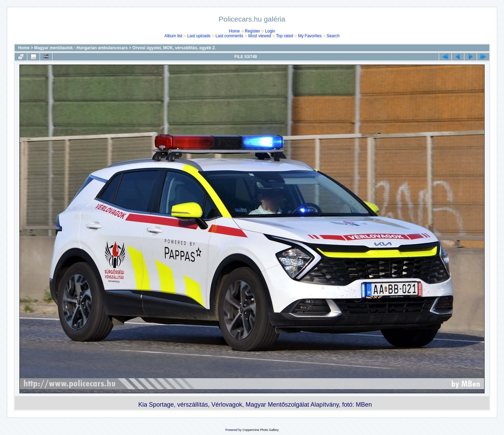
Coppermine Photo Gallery (261, 430)
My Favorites (310, 36)
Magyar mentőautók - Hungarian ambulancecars (81, 48)
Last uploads (199, 36)
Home (234, 31)
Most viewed (260, 36)
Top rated (284, 36)
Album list (173, 36)
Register (253, 31)
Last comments (229, 36)
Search (333, 36)
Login (270, 31)
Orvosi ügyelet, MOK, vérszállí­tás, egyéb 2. (174, 48)
